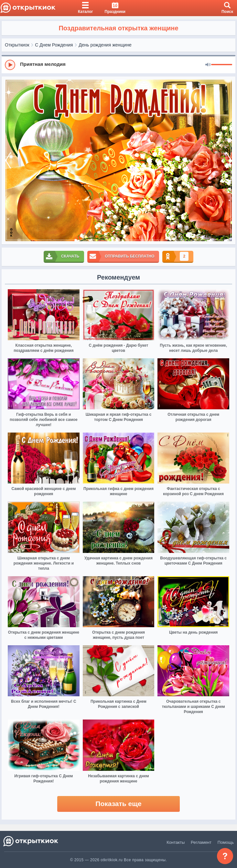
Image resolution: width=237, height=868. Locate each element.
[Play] (10, 65)
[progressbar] (222, 65)
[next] (229, 160)
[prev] (8, 160)
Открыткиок (17, 45)
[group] (119, 65)
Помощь (226, 842)
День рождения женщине (105, 45)
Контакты (176, 842)
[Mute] (208, 65)
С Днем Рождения (54, 45)
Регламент (201, 842)
